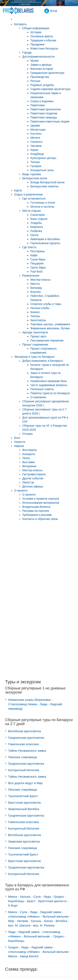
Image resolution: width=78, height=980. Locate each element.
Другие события (33, 478)
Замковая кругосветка (24, 841)
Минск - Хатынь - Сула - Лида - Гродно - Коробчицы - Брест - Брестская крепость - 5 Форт (38, 901)
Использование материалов (41, 503)
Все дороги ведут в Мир (25, 783)
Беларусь (20, 24)
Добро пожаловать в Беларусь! (43, 361)
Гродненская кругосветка (26, 738)
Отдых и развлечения (28, 194)
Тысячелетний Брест (23, 796)
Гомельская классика (24, 744)
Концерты (29, 454)
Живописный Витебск (24, 809)
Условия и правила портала (41, 499)
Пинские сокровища (22, 757)
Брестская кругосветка (24, 802)
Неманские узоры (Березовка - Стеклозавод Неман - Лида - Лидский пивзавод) (35, 704)
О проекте (21, 491)
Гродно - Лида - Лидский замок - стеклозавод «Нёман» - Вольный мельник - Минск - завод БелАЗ (39, 952)
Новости (20, 442)
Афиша (19, 446)
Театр (26, 458)
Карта (18, 190)
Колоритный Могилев (24, 770)
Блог (17, 438)
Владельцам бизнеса (36, 507)
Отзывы (27, 434)
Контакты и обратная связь (40, 519)
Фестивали (29, 450)
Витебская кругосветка (25, 731)
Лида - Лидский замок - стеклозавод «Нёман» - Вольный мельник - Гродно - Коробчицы (37, 936)
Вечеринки (29, 466)
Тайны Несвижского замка (27, 751)
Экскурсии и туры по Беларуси (34, 357)
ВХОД (54, 11)
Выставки (29, 462)
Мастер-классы (32, 470)
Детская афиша (33, 486)
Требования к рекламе (37, 515)
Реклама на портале (36, 511)
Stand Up (28, 482)
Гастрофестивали (34, 474)
